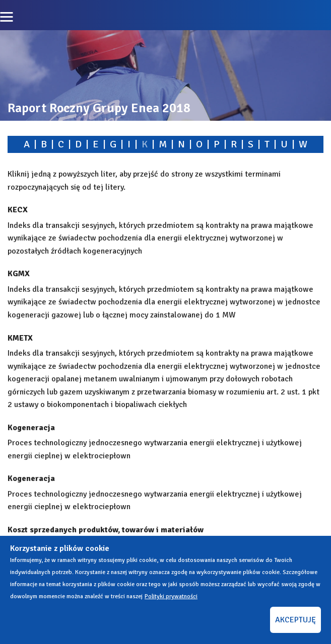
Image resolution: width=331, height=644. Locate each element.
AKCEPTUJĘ (295, 620)
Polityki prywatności (171, 596)
